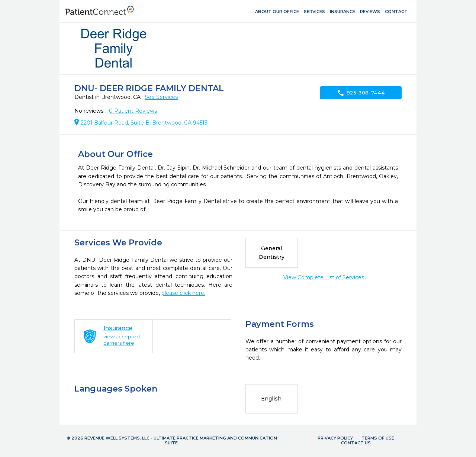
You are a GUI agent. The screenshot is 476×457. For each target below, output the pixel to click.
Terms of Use (378, 438)
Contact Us (356, 443)
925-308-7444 (361, 93)
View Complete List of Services (324, 277)
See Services (161, 97)
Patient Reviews (133, 111)
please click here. (183, 293)
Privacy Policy (335, 438)
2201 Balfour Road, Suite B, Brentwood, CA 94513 (144, 123)
